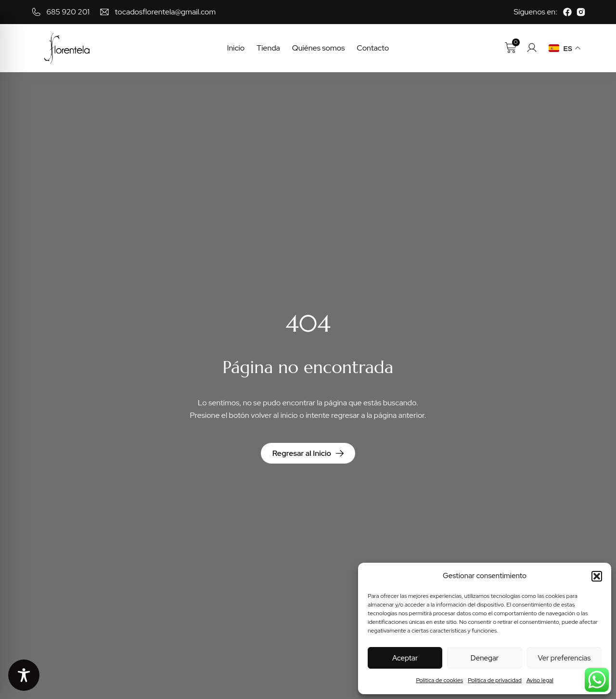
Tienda (268, 48)
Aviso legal (540, 680)
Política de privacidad (495, 680)
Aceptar (405, 658)
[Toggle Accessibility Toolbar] (24, 675)
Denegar (485, 658)
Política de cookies (439, 680)
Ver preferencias (564, 658)
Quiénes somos (318, 48)
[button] (597, 576)
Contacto (373, 48)
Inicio (236, 48)
